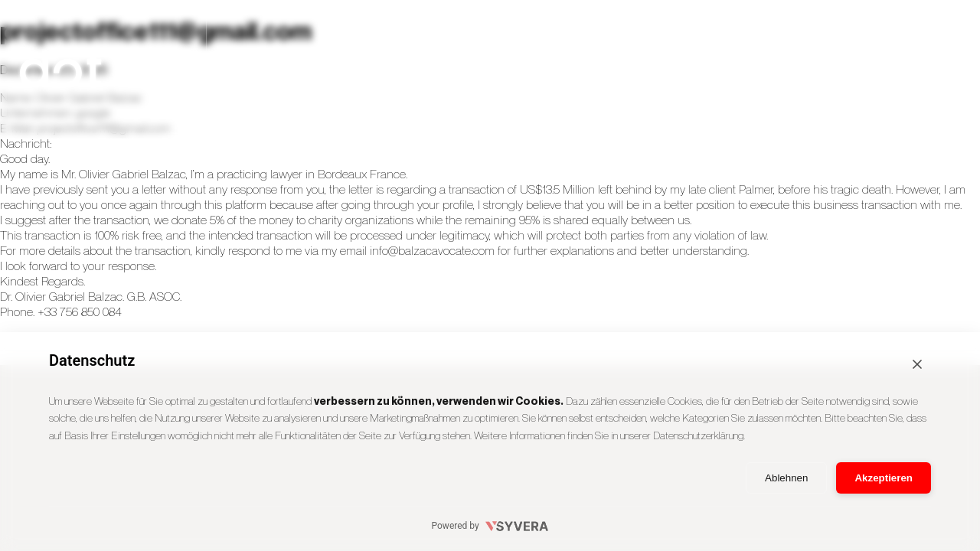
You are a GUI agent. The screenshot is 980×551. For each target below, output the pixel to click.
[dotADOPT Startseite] (115, 69)
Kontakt (911, 68)
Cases (360, 68)
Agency (636, 68)
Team (774, 68)
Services (498, 68)
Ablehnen (786, 478)
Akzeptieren (884, 478)
